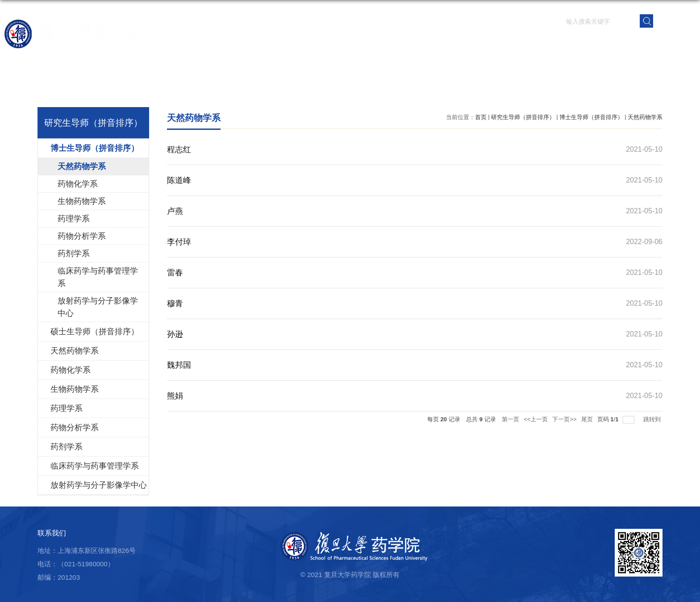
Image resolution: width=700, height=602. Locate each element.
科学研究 (416, 42)
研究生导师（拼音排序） (523, 117)
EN (675, 20)
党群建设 (568, 42)
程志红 (179, 149)
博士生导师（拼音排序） (591, 117)
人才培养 (467, 42)
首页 (274, 42)
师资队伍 (365, 42)
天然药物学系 (645, 117)
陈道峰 (179, 180)
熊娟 (175, 396)
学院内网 (670, 42)
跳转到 (653, 419)
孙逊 (175, 334)
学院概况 (314, 42)
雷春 (175, 273)
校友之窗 (619, 42)
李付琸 (179, 242)
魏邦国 (179, 365)
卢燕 (175, 211)
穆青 (175, 303)
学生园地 (517, 42)
